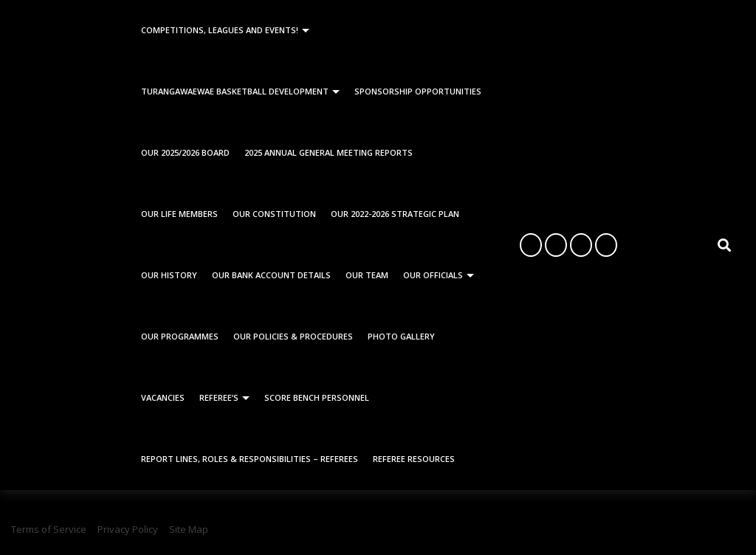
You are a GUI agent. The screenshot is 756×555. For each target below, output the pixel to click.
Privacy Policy (128, 529)
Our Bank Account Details (271, 275)
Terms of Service (49, 529)
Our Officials (433, 275)
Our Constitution (274, 214)
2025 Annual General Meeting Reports (329, 152)
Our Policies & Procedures (293, 336)
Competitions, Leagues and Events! (220, 30)
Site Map (189, 529)
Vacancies (163, 397)
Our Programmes (180, 336)
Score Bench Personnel (317, 397)
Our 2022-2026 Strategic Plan (395, 214)
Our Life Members (179, 214)
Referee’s (219, 397)
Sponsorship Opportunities (418, 91)
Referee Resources (414, 459)
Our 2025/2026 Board (185, 152)
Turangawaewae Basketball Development (235, 91)
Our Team (367, 275)
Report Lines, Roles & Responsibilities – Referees (250, 459)
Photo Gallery (401, 336)
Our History (169, 275)
